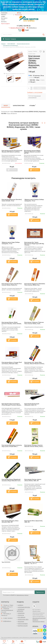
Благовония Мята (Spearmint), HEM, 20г (34, 521)
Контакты (4, 22)
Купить (40, 88)
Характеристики (19, 106)
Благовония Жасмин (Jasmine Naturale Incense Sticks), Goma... (34, 446)
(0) (6, 163)
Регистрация (18, 15)
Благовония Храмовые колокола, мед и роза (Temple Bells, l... (12, 446)
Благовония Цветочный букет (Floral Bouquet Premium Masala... (12, 404)
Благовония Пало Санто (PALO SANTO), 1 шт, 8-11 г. (34, 563)
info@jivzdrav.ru (7, 621)
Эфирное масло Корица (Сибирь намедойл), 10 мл (34, 200)
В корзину (13, 170)
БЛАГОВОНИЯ (22, 617)
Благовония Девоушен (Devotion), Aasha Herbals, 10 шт (12, 200)
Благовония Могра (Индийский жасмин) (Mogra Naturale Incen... (11, 480)
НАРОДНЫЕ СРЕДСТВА (24, 607)
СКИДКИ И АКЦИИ (23, 626)
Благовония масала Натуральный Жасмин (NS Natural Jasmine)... (12, 151)
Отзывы (33, 105)
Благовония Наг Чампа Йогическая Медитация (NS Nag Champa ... (34, 244)
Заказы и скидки (4, 15)
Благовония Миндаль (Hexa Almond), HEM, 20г (10, 521)
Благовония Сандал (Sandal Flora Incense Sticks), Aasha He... (12, 284)
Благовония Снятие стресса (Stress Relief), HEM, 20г (33, 480)
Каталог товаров (9, 39)
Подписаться (40, 592)
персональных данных (22, 595)
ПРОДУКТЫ (21, 615)
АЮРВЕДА (21, 605)
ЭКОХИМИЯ (21, 622)
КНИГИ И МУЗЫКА (23, 624)
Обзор (6, 106)
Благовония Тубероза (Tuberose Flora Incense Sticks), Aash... (34, 323)
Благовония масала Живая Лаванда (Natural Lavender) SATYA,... (32, 152)
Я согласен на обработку (15, 595)
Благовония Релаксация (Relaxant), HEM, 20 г (32, 404)
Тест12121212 (6, 562)
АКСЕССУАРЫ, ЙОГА (23, 619)
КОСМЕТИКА (21, 613)
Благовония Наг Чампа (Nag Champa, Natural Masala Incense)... (35, 363)
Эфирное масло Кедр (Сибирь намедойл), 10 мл (11, 243)
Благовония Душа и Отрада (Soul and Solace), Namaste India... (12, 363)
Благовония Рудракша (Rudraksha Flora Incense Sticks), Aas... (35, 284)
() (36, 77)
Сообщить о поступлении (35, 92)
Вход (19, 13)
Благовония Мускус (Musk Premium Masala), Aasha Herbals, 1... (12, 324)
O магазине (4, 13)
